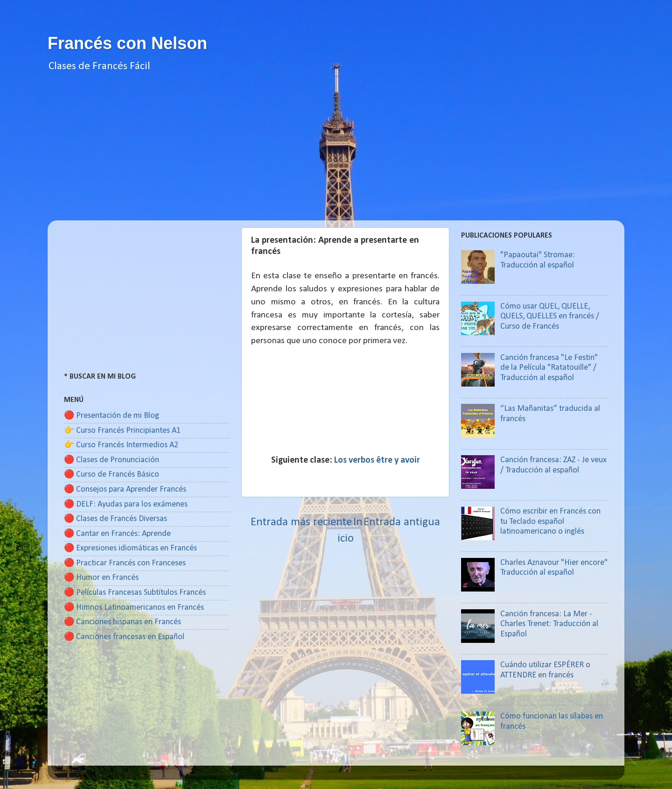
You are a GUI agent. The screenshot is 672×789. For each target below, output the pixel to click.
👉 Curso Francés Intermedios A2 (121, 445)
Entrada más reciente (301, 522)
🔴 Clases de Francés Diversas (115, 519)
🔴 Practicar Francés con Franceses (125, 563)
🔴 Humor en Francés (101, 578)
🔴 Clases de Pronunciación (112, 460)
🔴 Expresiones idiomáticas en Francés (130, 548)
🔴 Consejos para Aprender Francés (125, 490)
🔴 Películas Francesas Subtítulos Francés (135, 593)
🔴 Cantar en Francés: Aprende (117, 534)
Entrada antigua (402, 522)
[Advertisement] (336, 155)
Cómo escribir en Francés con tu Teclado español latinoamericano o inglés (550, 521)
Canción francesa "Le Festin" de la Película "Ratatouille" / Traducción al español (549, 368)
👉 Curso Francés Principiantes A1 (122, 431)
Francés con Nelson (127, 43)
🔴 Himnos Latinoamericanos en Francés (134, 608)
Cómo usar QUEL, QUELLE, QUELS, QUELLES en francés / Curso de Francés (550, 317)
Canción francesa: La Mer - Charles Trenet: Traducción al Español (549, 624)
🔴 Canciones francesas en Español (124, 637)
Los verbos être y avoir (377, 460)
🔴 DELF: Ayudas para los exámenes (126, 504)
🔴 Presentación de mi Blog (112, 416)
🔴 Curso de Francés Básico (112, 475)
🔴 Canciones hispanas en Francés (122, 622)
